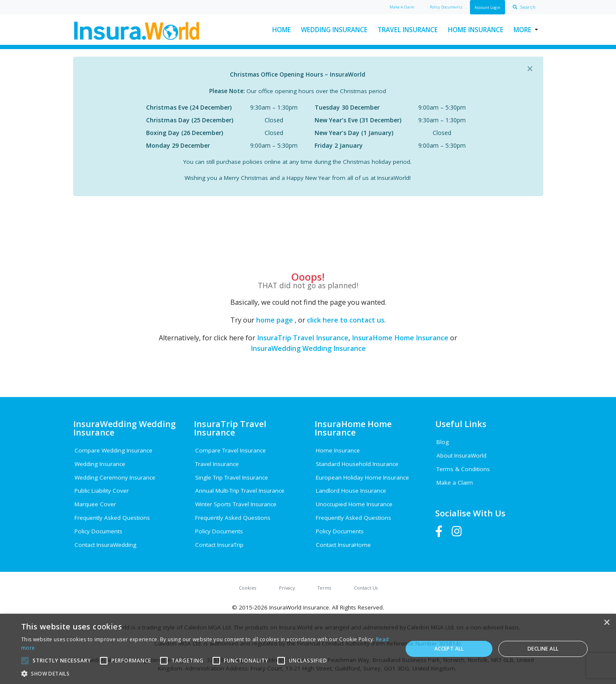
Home (282, 30)
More (522, 30)
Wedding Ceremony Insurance (115, 477)
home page (275, 320)
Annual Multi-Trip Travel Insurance (240, 491)
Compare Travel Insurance (231, 450)
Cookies (247, 588)
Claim (402, 7)
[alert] (308, 649)
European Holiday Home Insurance (362, 477)
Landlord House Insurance (351, 491)
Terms (324, 588)
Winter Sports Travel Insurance (236, 504)
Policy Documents (98, 531)
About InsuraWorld (461, 455)
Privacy (287, 588)
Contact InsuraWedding (105, 545)
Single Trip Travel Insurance (232, 477)
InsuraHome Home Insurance (400, 338)
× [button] (606, 623)
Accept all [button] (449, 649)
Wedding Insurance (334, 30)
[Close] (530, 69)
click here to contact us (346, 320)
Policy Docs (446, 7)
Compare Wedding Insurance (113, 450)
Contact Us (366, 588)
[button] (206, 673)
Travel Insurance (408, 30)
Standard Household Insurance (357, 464)
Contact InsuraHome (343, 545)
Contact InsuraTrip (219, 545)
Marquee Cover (95, 504)
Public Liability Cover (102, 491)
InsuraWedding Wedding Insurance (308, 348)
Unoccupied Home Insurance (354, 504)
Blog (443, 442)
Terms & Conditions (463, 469)
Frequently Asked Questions (112, 518)
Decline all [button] (543, 649)
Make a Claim (455, 483)
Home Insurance (476, 30)
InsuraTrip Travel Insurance (303, 338)
